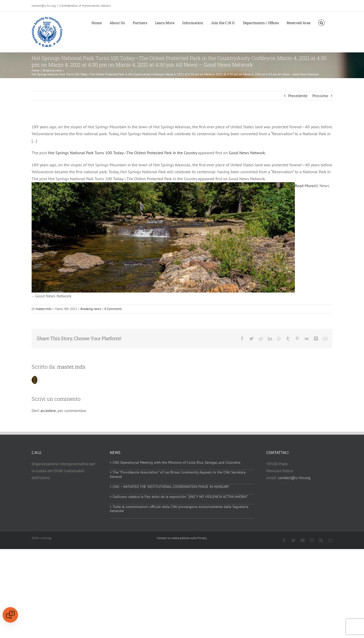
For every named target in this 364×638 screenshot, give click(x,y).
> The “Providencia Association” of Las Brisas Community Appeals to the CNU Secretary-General (178, 474)
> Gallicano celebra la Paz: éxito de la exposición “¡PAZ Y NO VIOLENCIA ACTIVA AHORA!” (179, 497)
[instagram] (312, 540)
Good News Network (247, 153)
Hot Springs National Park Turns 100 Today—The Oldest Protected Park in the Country (122, 153)
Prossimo (320, 96)
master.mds (43, 309)
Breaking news (91, 309)
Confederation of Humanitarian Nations (85, 6)
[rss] (321, 540)
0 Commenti (113, 309)
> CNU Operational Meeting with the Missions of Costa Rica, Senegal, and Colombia (175, 462)
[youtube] (303, 540)
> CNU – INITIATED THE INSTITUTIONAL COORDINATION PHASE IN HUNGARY (169, 487)
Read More (304, 186)
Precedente (298, 96)
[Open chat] (10, 615)
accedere (48, 411)
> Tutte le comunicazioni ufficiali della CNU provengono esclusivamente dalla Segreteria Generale (179, 509)
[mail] (330, 540)
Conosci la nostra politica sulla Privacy (182, 538)
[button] (321, 22)
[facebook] (284, 540)
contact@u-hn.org (294, 478)
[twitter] (293, 540)
